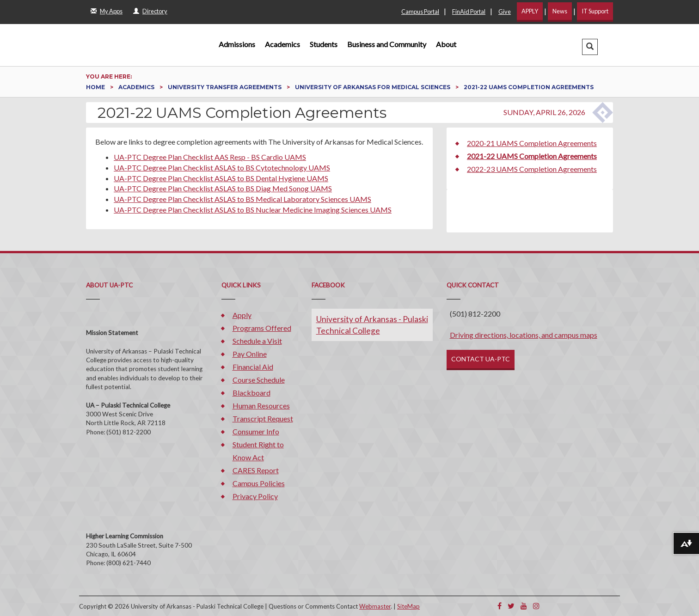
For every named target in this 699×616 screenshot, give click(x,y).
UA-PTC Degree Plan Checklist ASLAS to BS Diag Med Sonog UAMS (223, 188)
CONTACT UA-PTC (481, 359)
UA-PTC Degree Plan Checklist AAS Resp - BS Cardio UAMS (210, 157)
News (560, 11)
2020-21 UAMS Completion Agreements (532, 143)
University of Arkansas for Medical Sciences (373, 87)
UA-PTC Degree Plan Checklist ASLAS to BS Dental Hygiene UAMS (221, 178)
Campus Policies (259, 483)
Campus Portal (420, 12)
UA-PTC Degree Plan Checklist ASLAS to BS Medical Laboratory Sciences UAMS (242, 199)
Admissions (237, 44)
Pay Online (250, 354)
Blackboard (251, 393)
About (446, 44)
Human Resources (261, 406)
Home (96, 87)
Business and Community (387, 44)
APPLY (530, 11)
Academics (282, 44)
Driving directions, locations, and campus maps (524, 335)
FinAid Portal (469, 12)
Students (324, 44)
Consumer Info (256, 431)
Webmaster (375, 606)
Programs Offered (262, 328)
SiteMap (408, 606)
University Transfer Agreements (225, 87)
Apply (242, 315)
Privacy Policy (255, 496)
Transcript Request (263, 418)
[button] (590, 47)
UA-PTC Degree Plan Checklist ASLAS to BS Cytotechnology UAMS (222, 168)
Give (505, 12)
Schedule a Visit (257, 341)
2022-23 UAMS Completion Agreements (532, 169)
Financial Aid (253, 367)
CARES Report (256, 470)
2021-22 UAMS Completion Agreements (532, 156)
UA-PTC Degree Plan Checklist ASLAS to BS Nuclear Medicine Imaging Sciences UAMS (253, 210)
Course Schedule (259, 380)
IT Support (595, 11)
